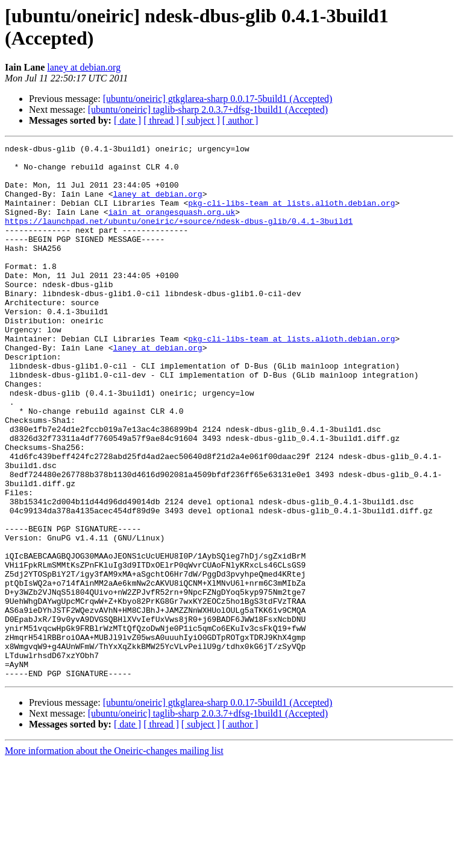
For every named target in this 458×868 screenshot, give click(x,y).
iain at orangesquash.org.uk (172, 226)
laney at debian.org (84, 67)
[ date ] (127, 120)
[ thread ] (161, 120)
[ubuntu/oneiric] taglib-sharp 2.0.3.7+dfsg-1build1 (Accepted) (208, 109)
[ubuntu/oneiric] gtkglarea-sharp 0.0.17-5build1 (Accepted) (218, 99)
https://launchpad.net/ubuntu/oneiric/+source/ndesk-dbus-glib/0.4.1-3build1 (179, 237)
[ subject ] (201, 120)
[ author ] (240, 120)
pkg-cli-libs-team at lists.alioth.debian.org (291, 215)
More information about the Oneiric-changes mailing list (114, 857)
